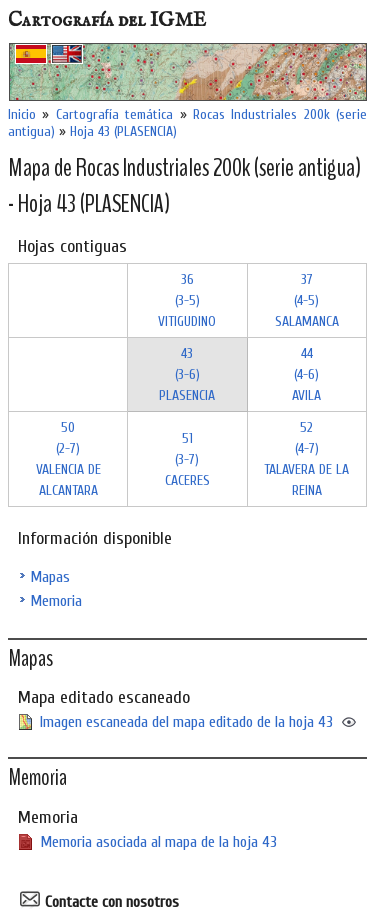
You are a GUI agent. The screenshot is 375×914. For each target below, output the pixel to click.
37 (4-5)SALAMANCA (307, 300)
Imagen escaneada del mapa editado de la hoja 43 (186, 722)
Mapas (50, 577)
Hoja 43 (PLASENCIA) (123, 131)
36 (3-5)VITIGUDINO (187, 300)
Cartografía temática (114, 114)
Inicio (22, 114)
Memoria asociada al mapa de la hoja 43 (158, 842)
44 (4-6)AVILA (306, 374)
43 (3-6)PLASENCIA (187, 374)
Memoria (56, 601)
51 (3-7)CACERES (187, 459)
